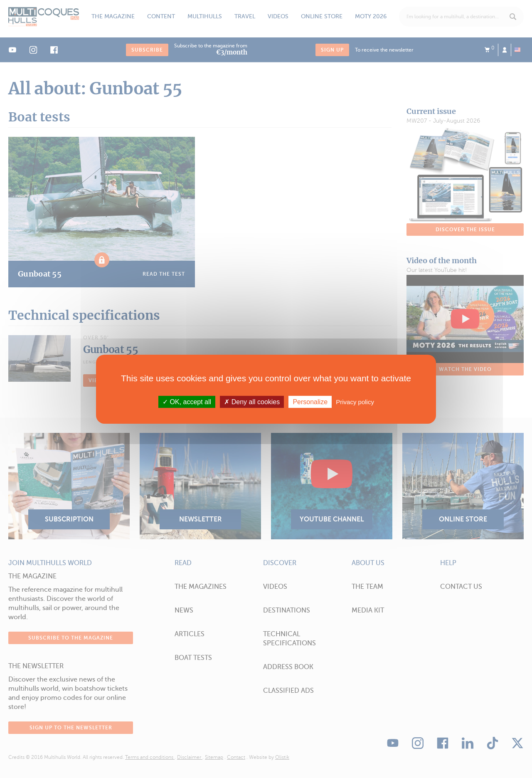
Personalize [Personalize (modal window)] (310, 401)
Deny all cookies (252, 401)
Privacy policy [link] (355, 401)
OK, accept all (187, 401)
